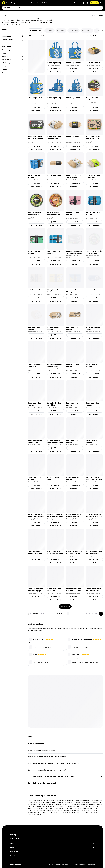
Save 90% (94, 3)
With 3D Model (13, 40)
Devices (5, 69)
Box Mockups (96, 65)
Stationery (6, 63)
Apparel (5, 53)
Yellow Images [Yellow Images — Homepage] (15, 865)
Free (4, 73)
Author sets (46, 36)
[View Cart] (84, 3)
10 (96, 614)
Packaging (6, 50)
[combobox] (60, 8)
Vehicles (5, 56)
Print (4, 66)
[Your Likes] (87, 3)
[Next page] (101, 614)
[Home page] (29, 614)
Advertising (6, 60)
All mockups (13, 36)
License (70, 3)
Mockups (33, 36)
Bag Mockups (56, 65)
